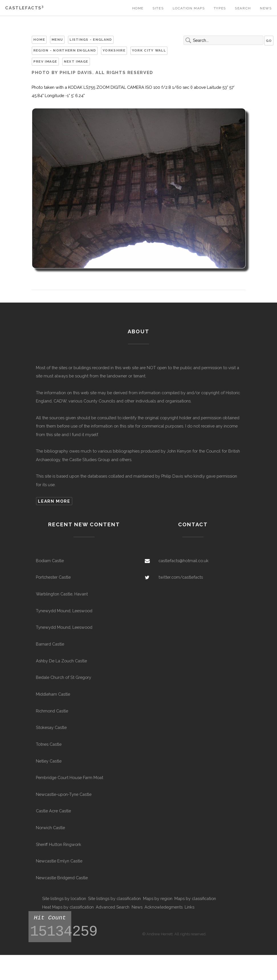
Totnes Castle (49, 744)
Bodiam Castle (50, 561)
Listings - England (91, 40)
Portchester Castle (53, 577)
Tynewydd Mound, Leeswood (64, 611)
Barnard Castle (50, 644)
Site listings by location (64, 898)
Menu (57, 40)
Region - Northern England (65, 50)
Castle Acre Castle (53, 811)
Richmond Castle (52, 711)
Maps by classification (195, 898)
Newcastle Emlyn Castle (59, 861)
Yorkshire (114, 50)
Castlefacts (24, 8)
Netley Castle (49, 761)
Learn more (54, 501)
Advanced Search (113, 907)
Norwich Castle (50, 828)
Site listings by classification (114, 898)
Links (190, 907)
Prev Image (45, 61)
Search (243, 8)
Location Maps (189, 8)
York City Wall (149, 50)
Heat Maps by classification (68, 907)
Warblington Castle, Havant (62, 594)
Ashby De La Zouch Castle (61, 661)
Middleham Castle (53, 694)
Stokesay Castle (51, 727)
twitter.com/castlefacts (181, 577)
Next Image (76, 61)
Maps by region (158, 898)
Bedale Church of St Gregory (64, 677)
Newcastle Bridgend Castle (62, 878)
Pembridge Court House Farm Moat (70, 777)
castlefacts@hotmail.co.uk (184, 561)
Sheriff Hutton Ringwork (59, 844)
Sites (158, 8)
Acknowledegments (164, 907)
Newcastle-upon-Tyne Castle (64, 794)
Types (220, 8)
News (266, 8)
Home (138, 8)
